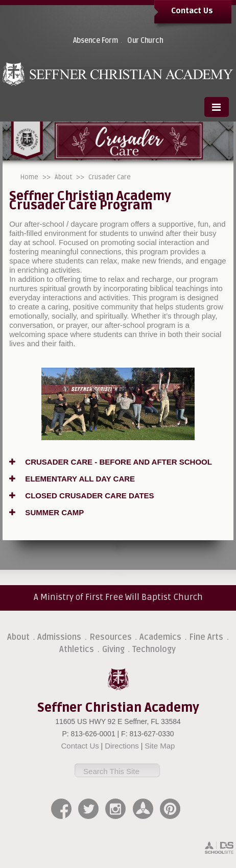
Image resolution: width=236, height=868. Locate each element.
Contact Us (192, 11)
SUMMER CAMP (46, 512)
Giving (113, 649)
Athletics (77, 649)
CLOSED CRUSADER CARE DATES (81, 496)
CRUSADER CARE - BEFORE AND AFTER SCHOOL (111, 462)
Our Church (145, 41)
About (63, 177)
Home (29, 177)
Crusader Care (110, 177)
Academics (160, 637)
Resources (111, 637)
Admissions (59, 637)
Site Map (160, 746)
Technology (154, 649)
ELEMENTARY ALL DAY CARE (72, 479)
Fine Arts (206, 637)
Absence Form (96, 41)
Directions (122, 746)
